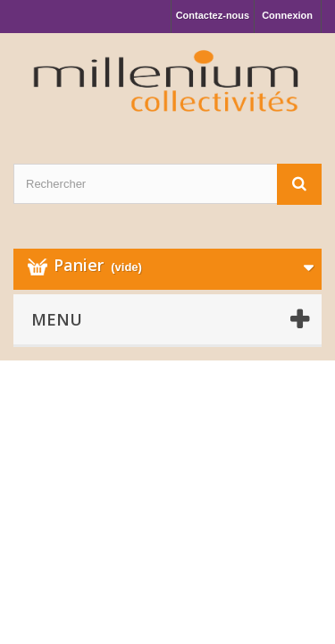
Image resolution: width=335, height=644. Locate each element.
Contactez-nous (213, 15)
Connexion (287, 15)
